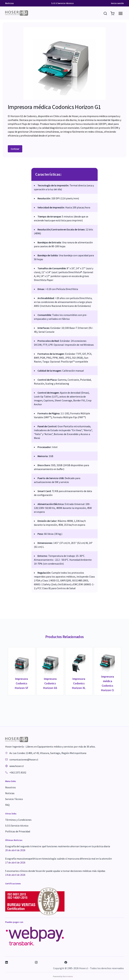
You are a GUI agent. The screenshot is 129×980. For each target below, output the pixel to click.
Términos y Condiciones (18, 820)
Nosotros (10, 787)
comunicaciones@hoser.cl (24, 759)
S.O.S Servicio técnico (62, 3)
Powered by (63, 976)
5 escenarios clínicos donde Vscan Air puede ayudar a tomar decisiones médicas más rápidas (55, 873)
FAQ (7, 805)
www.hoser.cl (17, 766)
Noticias (10, 3)
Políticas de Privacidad (18, 831)
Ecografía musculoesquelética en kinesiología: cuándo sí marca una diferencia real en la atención (58, 861)
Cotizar (15, 149)
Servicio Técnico (14, 799)
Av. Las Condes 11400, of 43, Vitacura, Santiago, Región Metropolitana (48, 753)
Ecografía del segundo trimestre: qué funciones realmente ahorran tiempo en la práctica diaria (58, 848)
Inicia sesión (117, 3)
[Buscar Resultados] (106, 13)
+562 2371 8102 (18, 772)
